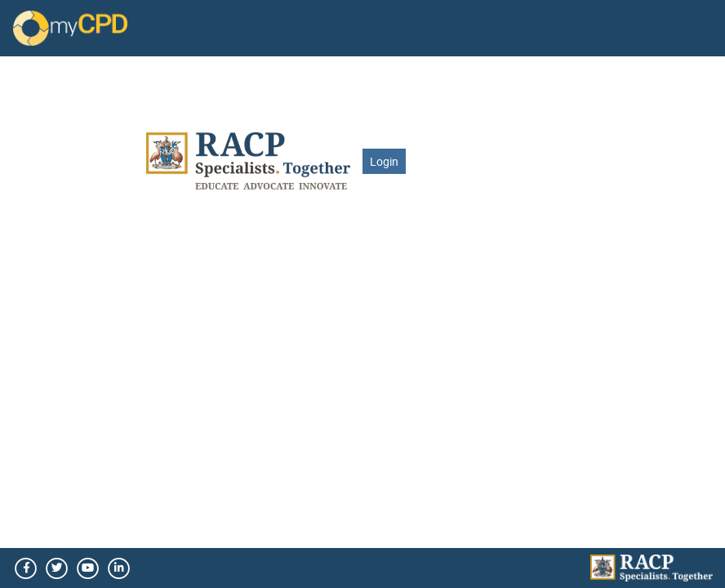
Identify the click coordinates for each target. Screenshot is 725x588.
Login (384, 161)
